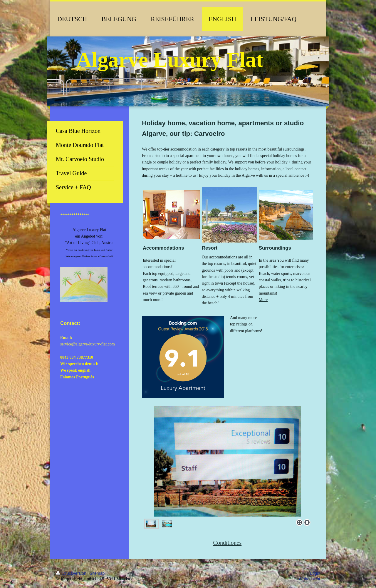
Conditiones (228, 543)
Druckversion (72, 573)
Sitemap (97, 573)
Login (315, 573)
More (263, 300)
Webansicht (309, 579)
